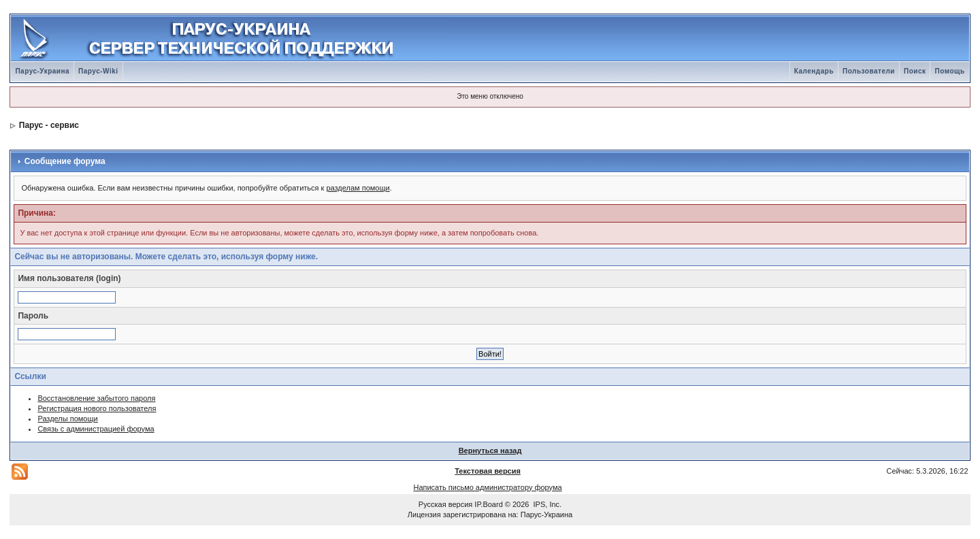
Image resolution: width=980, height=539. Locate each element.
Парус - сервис (49, 125)
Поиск (915, 71)
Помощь (949, 71)
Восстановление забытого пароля (96, 398)
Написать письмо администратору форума (487, 487)
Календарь (814, 71)
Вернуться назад (490, 451)
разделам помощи (358, 188)
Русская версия (445, 504)
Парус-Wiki (98, 71)
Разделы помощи (67, 419)
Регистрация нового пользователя (97, 408)
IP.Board (488, 504)
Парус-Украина (42, 71)
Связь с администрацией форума (96, 429)
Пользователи (869, 71)
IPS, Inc (547, 504)
